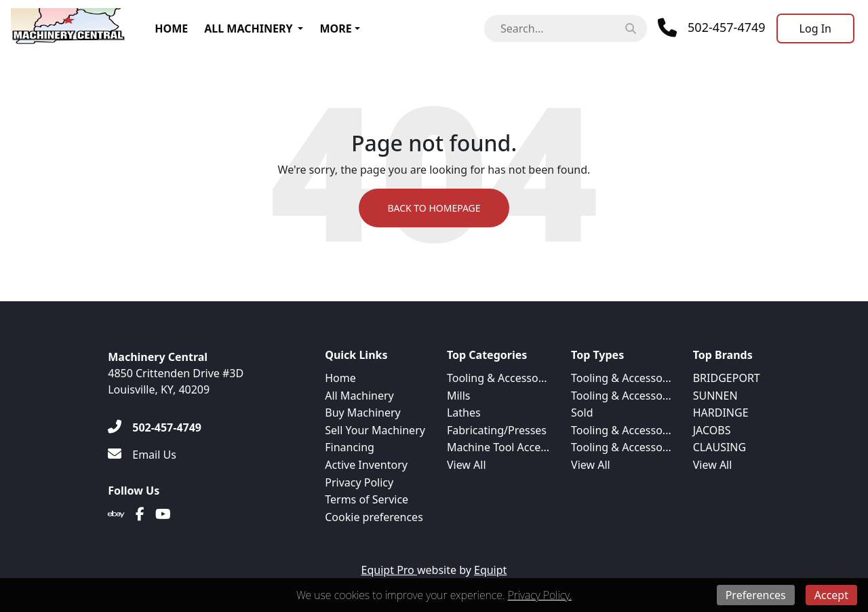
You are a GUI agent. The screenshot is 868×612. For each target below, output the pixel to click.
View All (467, 465)
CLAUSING (719, 447)
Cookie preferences (374, 517)
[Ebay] (116, 514)
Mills (459, 396)
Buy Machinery (362, 413)
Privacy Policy (359, 482)
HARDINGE (721, 413)
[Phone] (712, 28)
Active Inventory (366, 465)
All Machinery (248, 28)
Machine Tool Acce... (498, 447)
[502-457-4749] (155, 427)
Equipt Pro (389, 570)
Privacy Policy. (540, 595)
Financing (350, 447)
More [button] (335, 28)
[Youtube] (163, 514)
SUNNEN (715, 396)
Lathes (464, 413)
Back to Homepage (434, 208)
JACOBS (712, 430)
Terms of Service (367, 499)
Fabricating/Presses (497, 430)
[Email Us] (142, 455)
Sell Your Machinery (375, 430)
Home (171, 28)
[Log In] (815, 28)
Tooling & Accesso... (497, 378)
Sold (582, 413)
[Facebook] (140, 514)
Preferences (756, 595)
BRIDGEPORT (727, 378)
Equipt (490, 570)
